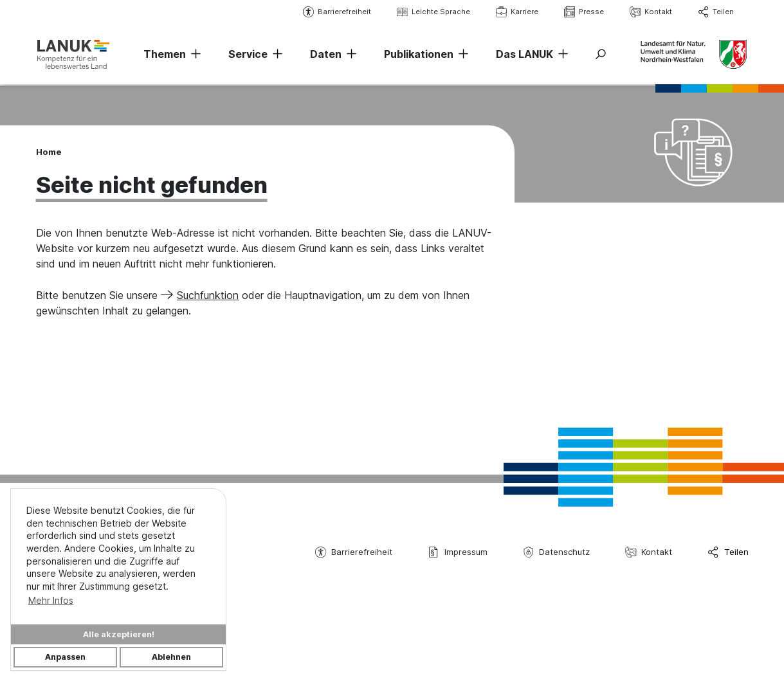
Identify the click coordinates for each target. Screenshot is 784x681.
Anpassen (65, 657)
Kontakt (650, 12)
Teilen (715, 12)
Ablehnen (171, 657)
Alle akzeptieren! (119, 634)
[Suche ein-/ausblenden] (601, 55)
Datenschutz (556, 552)
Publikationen (419, 55)
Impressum (457, 552)
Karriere (516, 12)
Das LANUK (524, 55)
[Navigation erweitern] (194, 55)
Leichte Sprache (432, 12)
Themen (165, 55)
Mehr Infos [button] (51, 600)
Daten (326, 55)
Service (248, 55)
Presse (583, 12)
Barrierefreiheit (336, 12)
